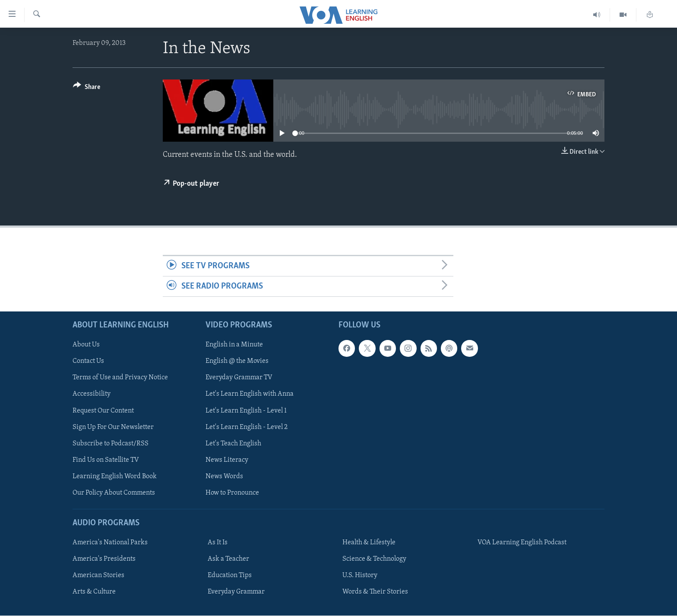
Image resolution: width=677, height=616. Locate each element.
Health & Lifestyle (369, 543)
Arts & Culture (94, 592)
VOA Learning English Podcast (522, 543)
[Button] (87, 88)
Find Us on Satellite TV (106, 460)
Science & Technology (374, 559)
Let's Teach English (233, 444)
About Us (86, 345)
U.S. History (360, 576)
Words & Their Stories (375, 592)
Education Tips (230, 576)
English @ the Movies (237, 362)
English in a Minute (234, 345)
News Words (224, 476)
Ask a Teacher (228, 559)
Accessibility (92, 394)
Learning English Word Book (115, 476)
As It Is (218, 543)
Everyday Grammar (236, 592)
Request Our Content (103, 411)
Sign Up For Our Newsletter (113, 427)
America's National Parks (110, 543)
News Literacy (227, 460)
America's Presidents (104, 559)
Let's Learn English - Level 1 (246, 411)
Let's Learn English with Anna (250, 394)
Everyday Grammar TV (239, 378)
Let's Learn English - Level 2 (247, 427)
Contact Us (88, 362)
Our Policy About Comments (114, 493)
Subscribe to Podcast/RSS (111, 444)
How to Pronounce (232, 493)
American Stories (98, 576)
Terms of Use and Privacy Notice (120, 378)
